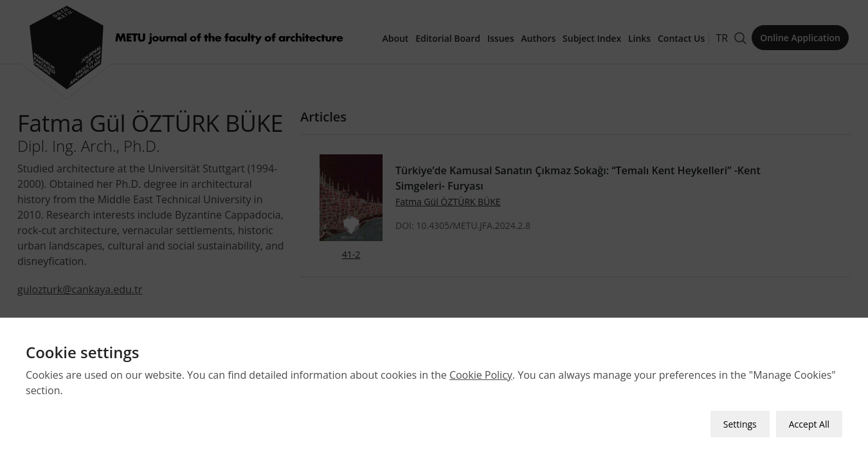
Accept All (809, 424)
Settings (740, 424)
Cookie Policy (481, 375)
